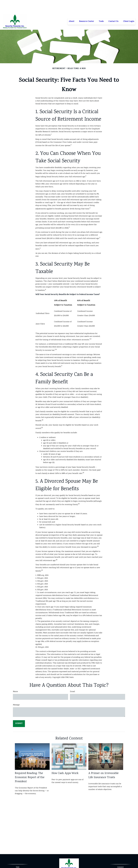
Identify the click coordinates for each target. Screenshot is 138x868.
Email (72, 678)
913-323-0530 (122, 857)
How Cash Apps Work (65, 760)
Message (16, 692)
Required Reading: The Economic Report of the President (30, 764)
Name (15, 678)
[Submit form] (19, 710)
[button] (72, 8)
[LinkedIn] (70, 861)
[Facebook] (67, 861)
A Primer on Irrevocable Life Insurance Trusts (103, 762)
